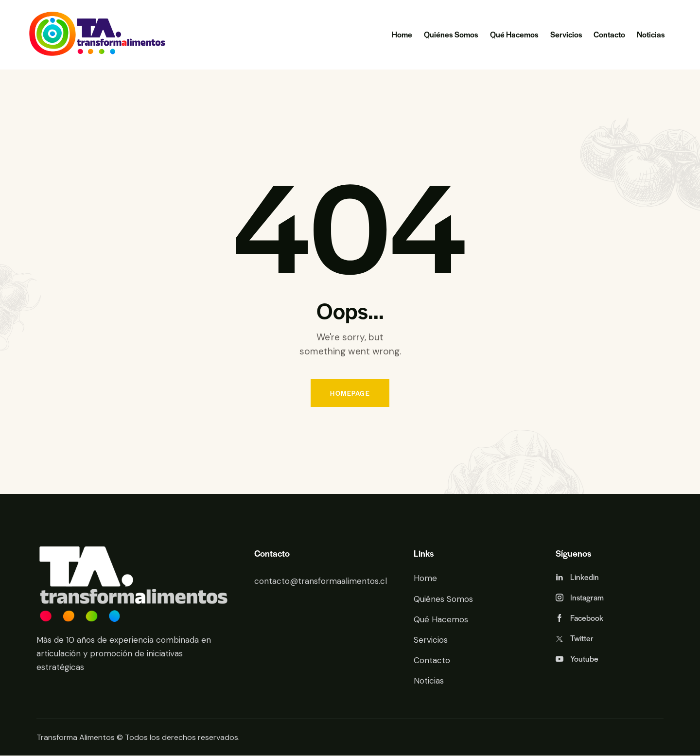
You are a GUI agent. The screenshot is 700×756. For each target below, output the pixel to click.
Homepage (350, 393)
